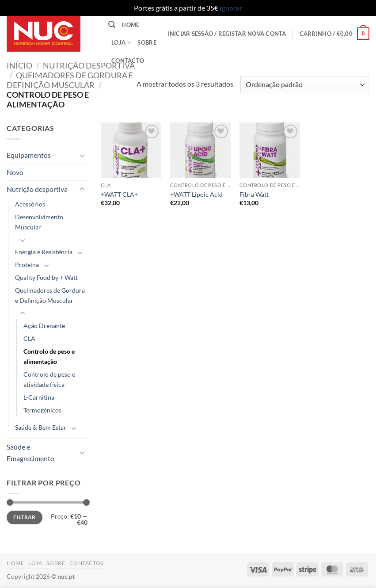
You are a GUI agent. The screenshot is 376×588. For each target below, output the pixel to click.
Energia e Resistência (44, 252)
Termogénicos (42, 410)
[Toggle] (82, 155)
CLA (29, 338)
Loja (121, 43)
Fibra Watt (254, 194)
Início (19, 65)
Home (130, 25)
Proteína (27, 265)
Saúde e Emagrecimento (30, 452)
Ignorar (231, 8)
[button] (112, 25)
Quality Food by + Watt (46, 277)
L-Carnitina (39, 397)
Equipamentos (29, 155)
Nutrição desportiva (89, 65)
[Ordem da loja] (305, 85)
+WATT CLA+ (119, 194)
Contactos (86, 563)
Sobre (147, 42)
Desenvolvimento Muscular (39, 222)
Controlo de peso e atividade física (49, 379)
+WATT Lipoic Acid (196, 194)
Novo (15, 172)
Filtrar (25, 517)
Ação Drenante (44, 326)
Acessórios (30, 204)
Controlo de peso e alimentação (49, 356)
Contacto (128, 61)
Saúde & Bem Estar (41, 427)
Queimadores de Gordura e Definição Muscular (70, 80)
